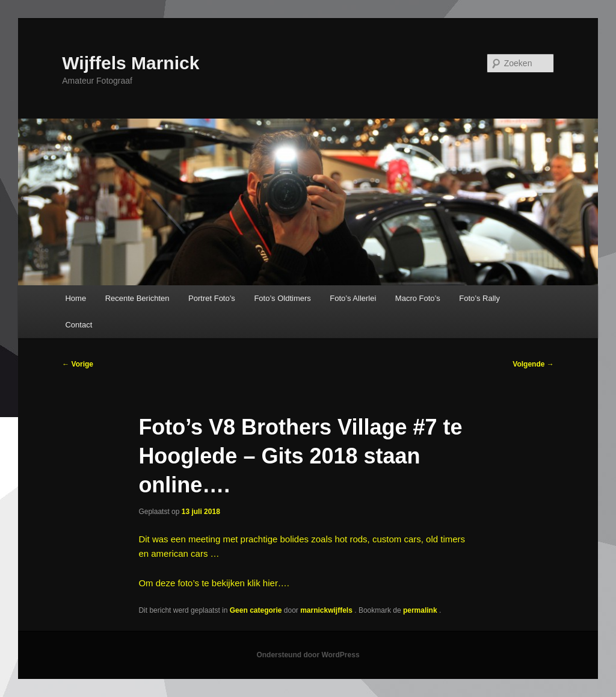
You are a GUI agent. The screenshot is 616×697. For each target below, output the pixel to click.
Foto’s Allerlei (353, 298)
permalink (421, 610)
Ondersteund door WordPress (308, 655)
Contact (79, 325)
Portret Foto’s (212, 298)
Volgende (533, 364)
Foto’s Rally (479, 298)
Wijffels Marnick (131, 63)
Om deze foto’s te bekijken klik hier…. (214, 583)
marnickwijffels (327, 610)
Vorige (78, 364)
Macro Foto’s (418, 298)
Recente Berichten (137, 298)
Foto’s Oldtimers (282, 298)
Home (75, 298)
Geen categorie (256, 610)
